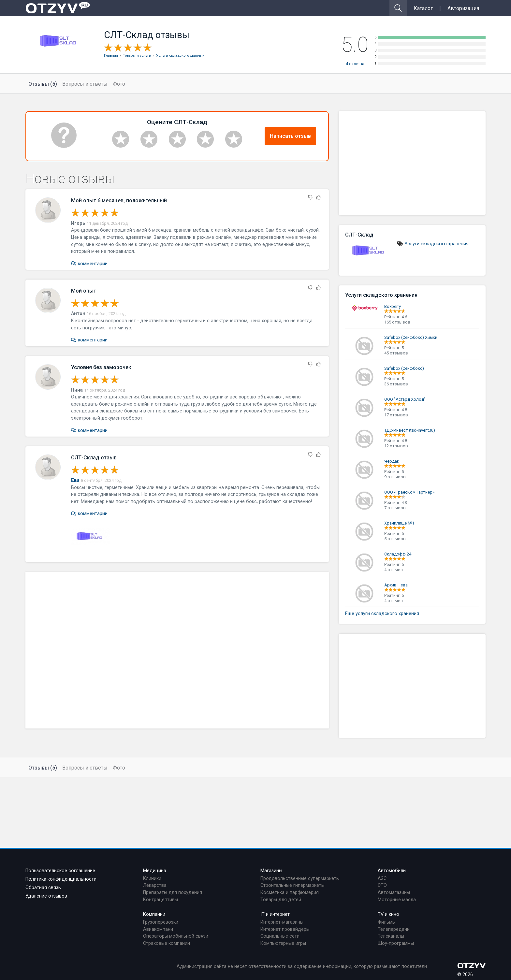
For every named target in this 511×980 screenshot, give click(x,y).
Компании (154, 914)
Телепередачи (394, 929)
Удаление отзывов (46, 896)
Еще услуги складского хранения (382, 614)
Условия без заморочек (101, 367)
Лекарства (155, 885)
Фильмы (387, 922)
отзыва (355, 64)
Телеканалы (391, 936)
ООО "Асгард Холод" (405, 399)
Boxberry (393, 306)
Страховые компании (167, 943)
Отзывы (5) (43, 84)
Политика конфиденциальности (61, 879)
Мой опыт (84, 291)
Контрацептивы (161, 900)
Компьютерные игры (283, 943)
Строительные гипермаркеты (292, 885)
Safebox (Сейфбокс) (404, 368)
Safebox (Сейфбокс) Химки (411, 337)
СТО (382, 885)
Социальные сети (280, 936)
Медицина (155, 871)
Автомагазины (394, 893)
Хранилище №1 (399, 523)
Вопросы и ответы (85, 84)
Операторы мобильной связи (176, 936)
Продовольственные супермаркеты (300, 879)
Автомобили (392, 871)
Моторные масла (397, 900)
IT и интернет (275, 914)
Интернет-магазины (282, 922)
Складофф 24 (398, 554)
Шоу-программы (396, 943)
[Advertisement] (177, 650)
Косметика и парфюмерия (290, 893)
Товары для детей (281, 900)
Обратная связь (43, 888)
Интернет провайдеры (285, 929)
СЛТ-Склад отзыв (94, 458)
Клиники (152, 879)
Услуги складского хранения (437, 244)
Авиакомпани (158, 929)
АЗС (382, 879)
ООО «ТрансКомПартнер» (409, 492)
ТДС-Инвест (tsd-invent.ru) (410, 430)
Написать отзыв (290, 136)
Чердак (392, 461)
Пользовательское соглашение (60, 871)
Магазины (271, 871)
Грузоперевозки (161, 922)
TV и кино (388, 914)
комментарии (89, 264)
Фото (119, 84)
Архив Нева (396, 585)
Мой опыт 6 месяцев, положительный (119, 201)
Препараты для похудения (173, 893)
